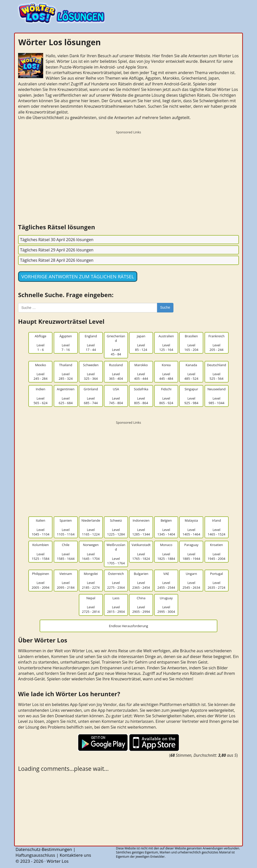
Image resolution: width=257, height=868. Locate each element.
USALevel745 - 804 (116, 396)
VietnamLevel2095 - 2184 (66, 581)
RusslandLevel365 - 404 (116, 372)
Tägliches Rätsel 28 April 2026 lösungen (57, 260)
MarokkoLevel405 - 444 (141, 372)
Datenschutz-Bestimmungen (44, 849)
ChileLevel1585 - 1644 (66, 552)
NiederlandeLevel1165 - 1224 (91, 527)
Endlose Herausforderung (128, 626)
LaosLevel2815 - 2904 (116, 605)
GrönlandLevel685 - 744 (91, 396)
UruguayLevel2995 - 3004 (166, 605)
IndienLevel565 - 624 (41, 396)
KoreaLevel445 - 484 (166, 372)
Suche (165, 307)
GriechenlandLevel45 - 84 (116, 345)
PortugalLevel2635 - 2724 (216, 581)
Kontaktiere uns (75, 855)
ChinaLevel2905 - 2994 (141, 605)
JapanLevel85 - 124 (141, 343)
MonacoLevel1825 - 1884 (166, 552)
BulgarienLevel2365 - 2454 (141, 581)
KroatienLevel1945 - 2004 (216, 552)
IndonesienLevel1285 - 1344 (141, 527)
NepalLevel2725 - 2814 (91, 605)
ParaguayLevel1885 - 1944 (191, 552)
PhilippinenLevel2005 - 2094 (40, 581)
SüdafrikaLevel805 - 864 (141, 396)
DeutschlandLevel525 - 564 (216, 372)
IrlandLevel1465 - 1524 (216, 527)
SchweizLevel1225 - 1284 (116, 527)
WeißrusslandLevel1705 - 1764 (116, 554)
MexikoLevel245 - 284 (41, 372)
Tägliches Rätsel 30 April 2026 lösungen (57, 240)
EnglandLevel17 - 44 (91, 343)
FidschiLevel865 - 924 (166, 396)
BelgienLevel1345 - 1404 (166, 527)
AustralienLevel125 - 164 (166, 343)
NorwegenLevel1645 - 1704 (91, 552)
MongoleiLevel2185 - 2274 (91, 581)
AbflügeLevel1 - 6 (40, 343)
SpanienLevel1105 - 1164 (66, 527)
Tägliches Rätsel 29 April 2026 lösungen (57, 250)
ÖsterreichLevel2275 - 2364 (116, 581)
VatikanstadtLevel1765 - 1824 (141, 552)
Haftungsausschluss (35, 855)
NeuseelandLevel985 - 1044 (216, 396)
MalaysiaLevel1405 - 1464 (191, 527)
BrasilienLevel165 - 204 (191, 343)
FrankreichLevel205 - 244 (216, 343)
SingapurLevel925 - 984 (191, 396)
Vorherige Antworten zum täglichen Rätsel (78, 277)
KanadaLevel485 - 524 (191, 372)
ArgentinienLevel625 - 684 (66, 396)
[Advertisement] (128, 172)
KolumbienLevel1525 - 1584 (40, 552)
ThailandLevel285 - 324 (66, 372)
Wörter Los (58, 861)
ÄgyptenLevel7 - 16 (66, 343)
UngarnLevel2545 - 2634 (191, 581)
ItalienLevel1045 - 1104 (40, 527)
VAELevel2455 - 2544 (166, 581)
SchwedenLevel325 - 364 (91, 372)
